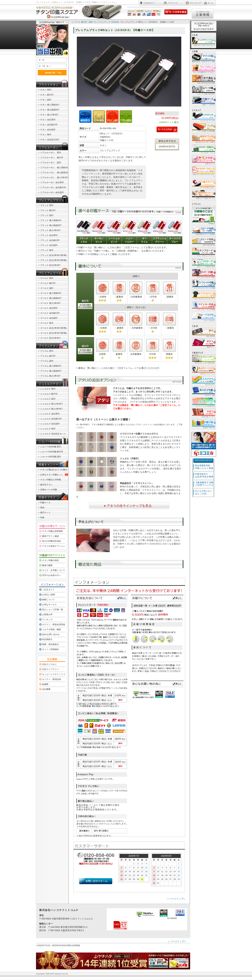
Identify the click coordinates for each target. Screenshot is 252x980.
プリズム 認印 (47, 361)
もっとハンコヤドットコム (55, 674)
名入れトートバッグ (203, 370)
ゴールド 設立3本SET (50, 338)
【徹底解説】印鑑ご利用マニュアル (204, 484)
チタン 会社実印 (48, 120)
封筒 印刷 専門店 (203, 241)
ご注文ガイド (48, 590)
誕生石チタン (46, 485)
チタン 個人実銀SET (50, 105)
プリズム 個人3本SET (50, 376)
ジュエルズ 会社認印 (50, 424)
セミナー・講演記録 (52, 679)
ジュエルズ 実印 (48, 389)
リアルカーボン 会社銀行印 (53, 187)
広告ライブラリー (50, 669)
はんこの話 (204, 492)
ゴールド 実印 (47, 278)
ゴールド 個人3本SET (50, 303)
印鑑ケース (45, 503)
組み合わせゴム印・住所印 (203, 138)
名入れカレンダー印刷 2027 (203, 359)
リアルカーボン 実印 (51, 153)
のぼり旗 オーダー (203, 413)
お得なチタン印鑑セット (55, 475)
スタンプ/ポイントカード (203, 252)
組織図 (45, 684)
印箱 (42, 517)
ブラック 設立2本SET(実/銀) (53, 260)
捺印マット (45, 512)
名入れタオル (203, 381)
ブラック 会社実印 (49, 235)
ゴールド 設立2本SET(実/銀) (53, 333)
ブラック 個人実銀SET (51, 220)
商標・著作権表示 (50, 644)
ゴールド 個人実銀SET (51, 293)
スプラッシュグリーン (160, 240)
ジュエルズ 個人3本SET (51, 409)
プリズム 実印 (47, 351)
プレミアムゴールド (51, 273)
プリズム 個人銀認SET (51, 371)
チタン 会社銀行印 (49, 125)
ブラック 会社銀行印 (50, 240)
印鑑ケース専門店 (203, 101)
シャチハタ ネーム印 (203, 117)
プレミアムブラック (51, 200)
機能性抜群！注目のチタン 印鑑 (203, 58)
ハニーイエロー (129, 240)
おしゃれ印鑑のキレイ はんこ (203, 69)
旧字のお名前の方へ (52, 575)
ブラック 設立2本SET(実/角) (53, 255)
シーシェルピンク (114, 240)
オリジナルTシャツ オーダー (203, 295)
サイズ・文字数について (54, 570)
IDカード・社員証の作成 (203, 263)
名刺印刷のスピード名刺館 (203, 230)
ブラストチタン (49, 85)
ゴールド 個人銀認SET (51, 298)
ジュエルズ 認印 (48, 399)
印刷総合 (203, 215)
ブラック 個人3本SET (50, 230)
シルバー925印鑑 (50, 442)
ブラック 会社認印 (49, 245)
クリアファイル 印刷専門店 (203, 402)
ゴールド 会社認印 (49, 318)
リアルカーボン (49, 148)
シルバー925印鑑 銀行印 (52, 452)
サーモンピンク (99, 240)
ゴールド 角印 (47, 323)
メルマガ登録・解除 (52, 629)
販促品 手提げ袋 (203, 424)
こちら (102, 254)
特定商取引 (47, 639)
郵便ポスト (203, 343)
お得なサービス (49, 605)
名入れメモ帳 (203, 391)
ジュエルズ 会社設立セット (53, 434)
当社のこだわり (49, 664)
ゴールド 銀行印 (48, 283)
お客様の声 (47, 614)
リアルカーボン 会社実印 (52, 182)
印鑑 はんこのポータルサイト (203, 41)
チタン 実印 (46, 90)
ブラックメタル (84, 240)
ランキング (47, 619)
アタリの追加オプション (54, 546)
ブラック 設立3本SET (50, 265)
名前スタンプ (203, 160)
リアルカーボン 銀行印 (52, 157)
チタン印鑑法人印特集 (51, 480)
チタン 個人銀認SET (50, 110)
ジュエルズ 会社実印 (50, 414)
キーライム (144, 240)
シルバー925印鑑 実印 (51, 447)
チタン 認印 (46, 100)
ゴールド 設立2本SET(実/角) (53, 328)
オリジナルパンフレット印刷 (203, 284)
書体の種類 (47, 565)
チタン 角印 (46, 135)
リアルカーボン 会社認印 (52, 192)
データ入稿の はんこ (203, 184)
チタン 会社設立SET (50, 140)
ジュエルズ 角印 (48, 429)
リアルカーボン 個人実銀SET (55, 167)
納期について (48, 600)
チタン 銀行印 (47, 95)
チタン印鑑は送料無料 (53, 531)
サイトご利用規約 (50, 649)
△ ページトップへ (176, 899)
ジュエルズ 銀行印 (49, 394)
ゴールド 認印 (47, 288)
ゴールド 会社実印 (49, 308)
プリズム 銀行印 (48, 356)
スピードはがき (203, 317)
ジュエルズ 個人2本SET (51, 404)
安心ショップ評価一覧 (53, 610)
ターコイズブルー (175, 240)
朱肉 (42, 508)
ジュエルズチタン (50, 384)
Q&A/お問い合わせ (51, 634)
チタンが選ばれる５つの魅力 (54, 470)
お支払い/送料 (49, 595)
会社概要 (46, 689)
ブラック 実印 (47, 205)
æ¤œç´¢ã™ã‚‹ (52, 73)
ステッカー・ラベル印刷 (203, 306)
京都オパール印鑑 (49, 490)
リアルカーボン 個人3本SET (54, 177)
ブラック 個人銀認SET (51, 225)
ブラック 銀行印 (48, 210)
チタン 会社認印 (48, 130)
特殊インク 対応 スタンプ (203, 194)
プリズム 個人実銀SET (51, 366)
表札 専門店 (203, 332)
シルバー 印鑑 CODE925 (203, 90)
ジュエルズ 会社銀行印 (51, 419)
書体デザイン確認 (50, 536)
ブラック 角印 (47, 250)
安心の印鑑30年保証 (52, 541)
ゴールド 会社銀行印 (50, 313)
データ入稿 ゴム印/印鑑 (203, 127)
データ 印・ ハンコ (203, 149)
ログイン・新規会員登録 (54, 624)
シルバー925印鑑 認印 (51, 457)
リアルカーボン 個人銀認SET (55, 172)
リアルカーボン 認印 (51, 162)
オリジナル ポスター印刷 (203, 273)
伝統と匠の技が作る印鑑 (203, 79)
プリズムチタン (49, 346)
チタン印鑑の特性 (50, 560)
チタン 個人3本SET (49, 115)
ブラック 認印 (47, 215)
